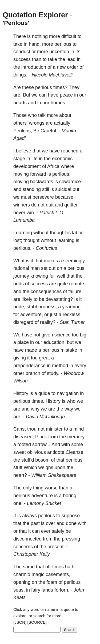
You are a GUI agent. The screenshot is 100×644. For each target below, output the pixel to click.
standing (32, 189)
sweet (20, 452)
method (60, 366)
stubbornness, (42, 307)
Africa (53, 166)
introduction (34, 67)
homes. (59, 103)
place (23, 342)
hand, (35, 44)
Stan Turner (72, 322)
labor (77, 233)
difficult (69, 36)
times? (60, 87)
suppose (71, 516)
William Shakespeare (54, 475)
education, (55, 342)
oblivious (37, 452)
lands (47, 590)
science (63, 335)
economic (62, 159)
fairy (36, 590)
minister (54, 429)
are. (17, 95)
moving (21, 174)
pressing (71, 539)
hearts (20, 103)
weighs (46, 467)
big (83, 335)
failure (75, 292)
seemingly (74, 261)
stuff (18, 467)
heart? (20, 475)
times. (38, 401)
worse (51, 488)
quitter (71, 205)
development (27, 166)
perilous (63, 44)
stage (19, 159)
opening (22, 582)
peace (66, 95)
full (52, 276)
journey (21, 276)
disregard (23, 322)
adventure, (32, 315)
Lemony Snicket (44, 503)
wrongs (37, 123)
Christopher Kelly (32, 554)
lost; (18, 240)
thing (38, 488)
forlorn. (62, 590)
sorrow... (41, 444)
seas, (19, 590)
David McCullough (45, 417)
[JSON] (20, 622)
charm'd (22, 574)
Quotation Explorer (35, 15)
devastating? (59, 299)
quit (50, 205)
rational (21, 268)
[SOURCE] (37, 622)
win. (31, 213)
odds (19, 284)
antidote (56, 452)
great (44, 358)
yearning (71, 307)
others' (20, 123)
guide (44, 393)
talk (42, 115)
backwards (42, 182)
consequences (46, 292)
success (22, 59)
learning (66, 240)
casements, (58, 574)
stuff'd (28, 460)
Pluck (41, 437)
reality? (48, 322)
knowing (39, 276)
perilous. (22, 248)
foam (52, 582)
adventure (42, 496)
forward (38, 174)
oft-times (55, 567)
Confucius (46, 248)
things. (20, 75)
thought (58, 233)
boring (70, 496)
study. (53, 373)
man (35, 268)
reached (70, 151)
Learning (23, 233)
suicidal (63, 189)
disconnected (27, 539)
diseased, (24, 437)
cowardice (70, 182)
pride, (19, 307)
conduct (22, 52)
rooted (24, 444)
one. (18, 503)
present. (56, 547)
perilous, (61, 174)
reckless (71, 315)
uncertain (59, 52)
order (73, 67)
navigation (68, 393)
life (35, 159)
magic (38, 574)
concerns (23, 547)
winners (22, 205)
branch (33, 373)
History (21, 393)
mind (79, 429)
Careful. (49, 131)
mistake (69, 350)
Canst (20, 429)
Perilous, (23, 131)
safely (58, 531)
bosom (42, 460)
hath (70, 567)
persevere (43, 197)
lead (71, 59)
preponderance (29, 366)
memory (76, 437)
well (61, 276)
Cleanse (74, 452)
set (44, 268)
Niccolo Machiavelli (52, 75)
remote (77, 284)
